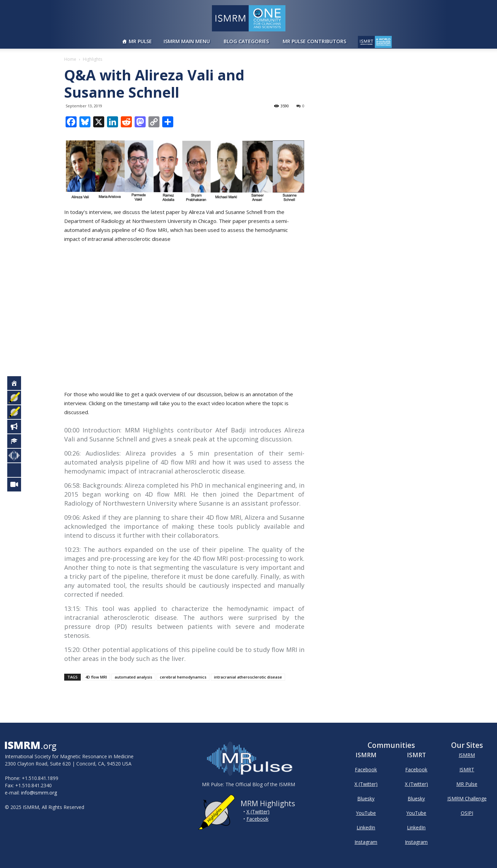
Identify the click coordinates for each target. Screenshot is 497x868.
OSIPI (467, 813)
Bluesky (366, 798)
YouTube (366, 813)
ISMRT (467, 769)
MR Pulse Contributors (314, 41)
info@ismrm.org (39, 793)
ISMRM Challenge (467, 798)
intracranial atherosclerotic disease (248, 677)
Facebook (257, 819)
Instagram (366, 842)
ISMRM (467, 755)
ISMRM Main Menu (187, 41)
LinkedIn (366, 827)
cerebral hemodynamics (183, 677)
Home (70, 59)
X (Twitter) (258, 812)
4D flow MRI (96, 677)
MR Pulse (140, 41)
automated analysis (133, 677)
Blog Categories (246, 41)
